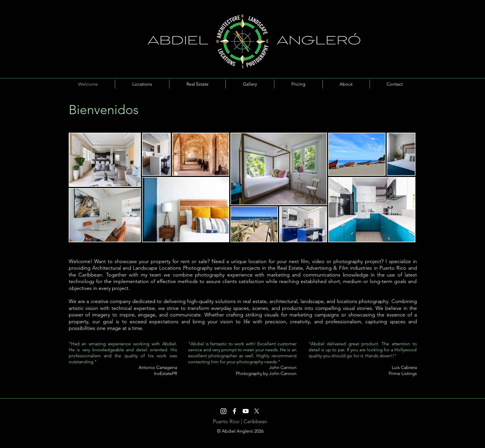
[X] (257, 411)
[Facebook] (235, 411)
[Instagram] (223, 411)
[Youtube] (246, 411)
